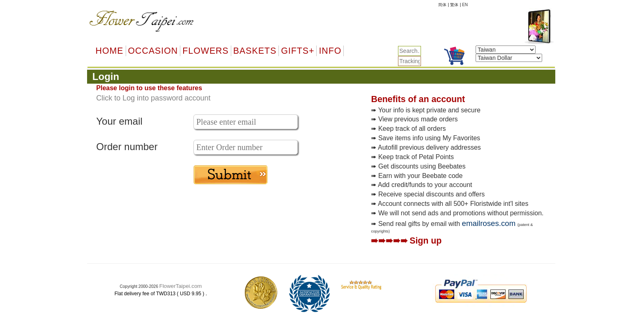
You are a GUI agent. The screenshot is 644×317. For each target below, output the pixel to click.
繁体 (454, 5)
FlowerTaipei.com (181, 286)
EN (465, 5)
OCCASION (153, 51)
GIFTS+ (298, 51)
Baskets (255, 51)
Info (330, 51)
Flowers (205, 51)
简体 (442, 5)
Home (110, 51)
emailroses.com (489, 223)
